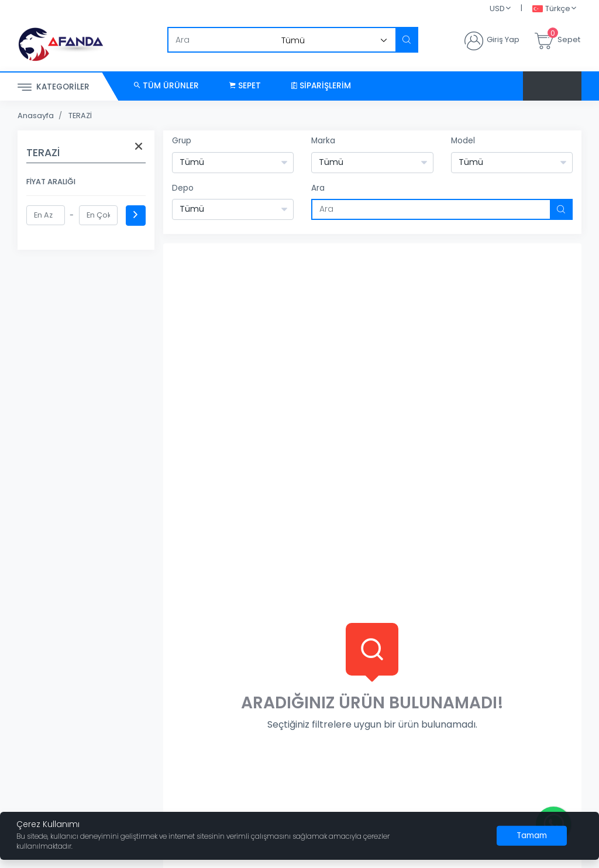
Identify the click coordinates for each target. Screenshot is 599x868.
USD (497, 8)
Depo (183, 188)
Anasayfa (36, 116)
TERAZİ (80, 116)
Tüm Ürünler (166, 86)
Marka (323, 141)
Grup (182, 141)
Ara (318, 188)
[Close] (532, 836)
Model (463, 141)
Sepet (245, 86)
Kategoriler (54, 87)
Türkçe (551, 9)
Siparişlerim (321, 86)
